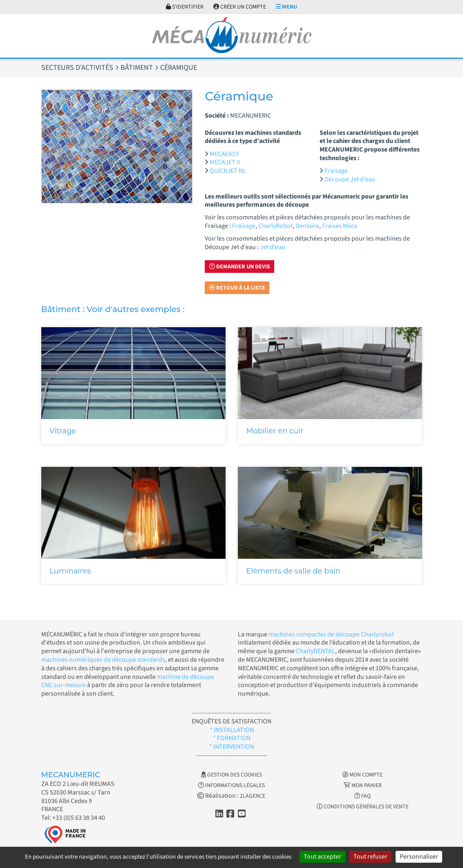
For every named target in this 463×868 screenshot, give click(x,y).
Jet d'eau (273, 247)
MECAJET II (225, 162)
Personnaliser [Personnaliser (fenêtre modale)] (419, 857)
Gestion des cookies (231, 775)
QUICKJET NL (228, 171)
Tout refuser (370, 857)
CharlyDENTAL (315, 651)
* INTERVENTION (232, 747)
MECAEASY (224, 154)
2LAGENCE (253, 796)
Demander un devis (240, 267)
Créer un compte (240, 7)
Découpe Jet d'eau (350, 179)
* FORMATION (232, 738)
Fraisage (336, 171)
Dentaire (307, 226)
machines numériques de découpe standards (103, 660)
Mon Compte (362, 775)
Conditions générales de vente (363, 807)
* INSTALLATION (232, 730)
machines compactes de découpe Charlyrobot (331, 634)
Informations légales (231, 785)
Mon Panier (363, 785)
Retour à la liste (237, 288)
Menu (286, 7)
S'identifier (185, 7)
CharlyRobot (275, 226)
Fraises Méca (340, 226)
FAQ (362, 796)
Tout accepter (322, 857)
